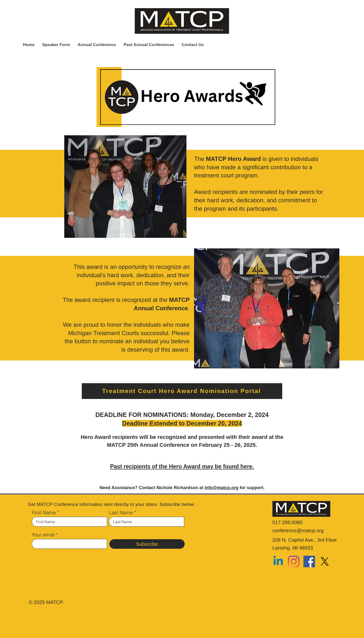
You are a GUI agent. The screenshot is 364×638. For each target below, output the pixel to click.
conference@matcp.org (298, 531)
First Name (44, 513)
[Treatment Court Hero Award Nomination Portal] (182, 391)
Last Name (121, 513)
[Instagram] (294, 561)
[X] (325, 561)
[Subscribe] (147, 544)
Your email (43, 535)
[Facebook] (309, 561)
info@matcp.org (221, 488)
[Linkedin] (278, 561)
